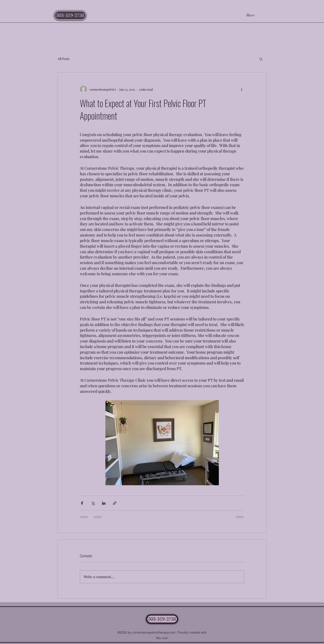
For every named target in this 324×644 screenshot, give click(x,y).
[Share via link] (115, 503)
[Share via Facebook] (82, 503)
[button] (261, 59)
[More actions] (242, 89)
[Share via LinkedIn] (104, 503)
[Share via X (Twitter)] (93, 503)
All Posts (63, 59)
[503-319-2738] (70, 15)
